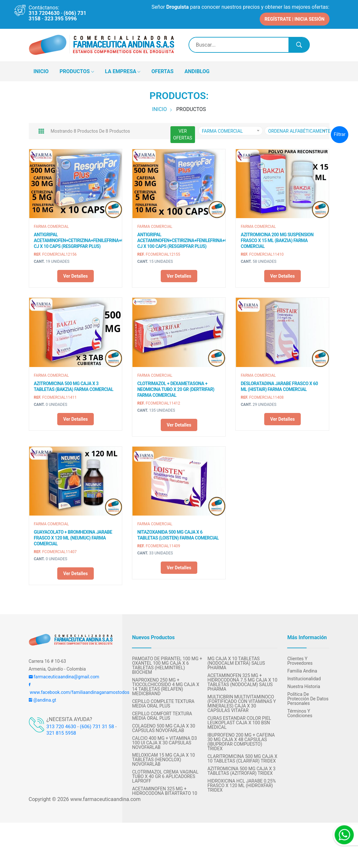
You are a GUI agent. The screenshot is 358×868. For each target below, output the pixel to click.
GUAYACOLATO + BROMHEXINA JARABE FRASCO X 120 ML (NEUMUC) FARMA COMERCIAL (73, 537)
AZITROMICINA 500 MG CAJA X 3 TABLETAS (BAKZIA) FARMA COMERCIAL (74, 385)
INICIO (41, 70)
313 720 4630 (61, 725)
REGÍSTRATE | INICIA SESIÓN (294, 17)
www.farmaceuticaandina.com (105, 798)
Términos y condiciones (300, 712)
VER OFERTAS (183, 133)
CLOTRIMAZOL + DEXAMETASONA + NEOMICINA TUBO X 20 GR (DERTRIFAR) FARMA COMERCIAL (176, 388)
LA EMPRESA (123, 70)
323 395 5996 (61, 19)
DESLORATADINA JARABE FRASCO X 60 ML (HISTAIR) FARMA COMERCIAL (279, 385)
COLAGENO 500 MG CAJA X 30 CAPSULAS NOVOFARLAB (163, 727)
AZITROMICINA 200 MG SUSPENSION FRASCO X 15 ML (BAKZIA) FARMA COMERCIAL (277, 239)
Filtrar (340, 133)
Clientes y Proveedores (300, 660)
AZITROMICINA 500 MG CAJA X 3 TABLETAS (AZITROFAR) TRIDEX (241, 770)
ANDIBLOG (197, 70)
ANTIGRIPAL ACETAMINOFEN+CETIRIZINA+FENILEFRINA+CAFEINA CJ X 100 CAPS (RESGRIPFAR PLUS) (179, 239)
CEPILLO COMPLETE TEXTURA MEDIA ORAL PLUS (163, 702)
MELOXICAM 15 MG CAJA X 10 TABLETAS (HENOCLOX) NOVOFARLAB (163, 758)
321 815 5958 (61, 732)
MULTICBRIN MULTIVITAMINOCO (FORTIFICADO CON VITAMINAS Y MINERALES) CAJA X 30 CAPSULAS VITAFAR (242, 702)
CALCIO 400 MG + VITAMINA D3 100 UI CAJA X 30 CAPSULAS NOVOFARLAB (164, 741)
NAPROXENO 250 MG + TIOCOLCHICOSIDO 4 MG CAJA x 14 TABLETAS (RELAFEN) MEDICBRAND (165, 685)
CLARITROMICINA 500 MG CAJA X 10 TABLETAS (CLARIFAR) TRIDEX (242, 757)
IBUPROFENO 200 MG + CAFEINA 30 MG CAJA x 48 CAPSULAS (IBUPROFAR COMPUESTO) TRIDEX (241, 740)
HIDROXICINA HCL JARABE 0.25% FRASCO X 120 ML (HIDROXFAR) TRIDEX (242, 784)
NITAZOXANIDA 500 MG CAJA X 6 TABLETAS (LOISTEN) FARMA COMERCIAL (178, 534)
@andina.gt (43, 699)
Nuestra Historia (304, 685)
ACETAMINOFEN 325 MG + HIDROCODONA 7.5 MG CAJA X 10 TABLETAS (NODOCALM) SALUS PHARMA (242, 681)
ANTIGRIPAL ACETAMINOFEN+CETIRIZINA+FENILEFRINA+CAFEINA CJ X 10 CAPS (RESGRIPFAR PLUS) (76, 239)
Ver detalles (75, 275)
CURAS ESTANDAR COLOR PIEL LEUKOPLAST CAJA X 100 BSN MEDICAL (239, 721)
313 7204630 (44, 13)
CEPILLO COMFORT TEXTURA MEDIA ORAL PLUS (162, 715)
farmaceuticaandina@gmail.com (64, 675)
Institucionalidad (304, 677)
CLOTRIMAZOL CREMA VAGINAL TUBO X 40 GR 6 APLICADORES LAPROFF (165, 775)
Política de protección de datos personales (308, 697)
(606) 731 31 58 (97, 725)
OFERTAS (162, 70)
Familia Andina (302, 670)
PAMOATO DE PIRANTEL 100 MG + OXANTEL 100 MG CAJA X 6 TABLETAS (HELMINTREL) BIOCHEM (167, 664)
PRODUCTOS (77, 70)
